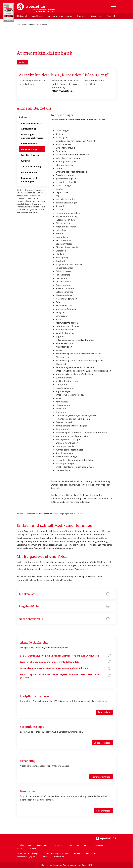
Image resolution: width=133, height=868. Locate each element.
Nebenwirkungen (30, 149)
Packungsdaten (29, 172)
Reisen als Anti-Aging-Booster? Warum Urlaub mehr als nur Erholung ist (56, 668)
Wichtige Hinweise (30, 155)
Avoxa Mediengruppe (26, 857)
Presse (77, 853)
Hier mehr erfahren (101, 777)
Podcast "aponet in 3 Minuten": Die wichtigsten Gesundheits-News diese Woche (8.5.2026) (60, 676)
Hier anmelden (103, 811)
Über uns (45, 857)
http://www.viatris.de (63, 91)
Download (99, 845)
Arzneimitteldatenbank (60, 16)
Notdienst (22, 16)
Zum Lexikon (104, 712)
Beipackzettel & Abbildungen (29, 180)
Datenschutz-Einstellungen (28, 853)
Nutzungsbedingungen (79, 845)
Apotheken (38, 16)
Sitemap (33, 848)
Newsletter (96, 16)
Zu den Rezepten (102, 743)
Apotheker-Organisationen (57, 853)
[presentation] (115, 16)
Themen (81, 16)
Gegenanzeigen (29, 144)
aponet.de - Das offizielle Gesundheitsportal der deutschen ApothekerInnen (36, 8)
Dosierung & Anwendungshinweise (32, 136)
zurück (22, 62)
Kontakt (20, 848)
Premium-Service (24, 845)
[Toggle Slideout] (114, 7)
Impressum (42, 845)
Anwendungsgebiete (31, 123)
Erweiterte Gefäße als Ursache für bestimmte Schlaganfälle (50, 662)
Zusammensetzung (31, 166)
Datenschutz (58, 845)
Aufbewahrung (29, 129)
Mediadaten (91, 853)
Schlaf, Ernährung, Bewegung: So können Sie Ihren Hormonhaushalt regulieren (59, 656)
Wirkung (25, 161)
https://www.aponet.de (106, 838)
